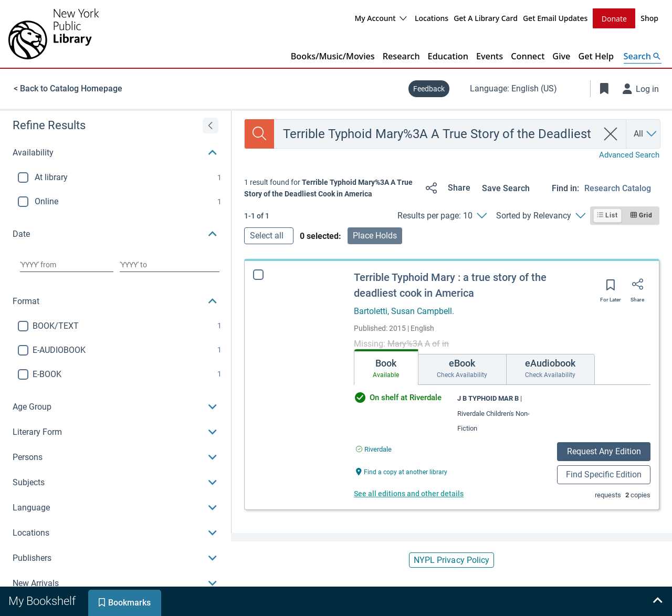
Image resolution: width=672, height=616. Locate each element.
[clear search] (611, 133)
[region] (115, 353)
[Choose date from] (67, 264)
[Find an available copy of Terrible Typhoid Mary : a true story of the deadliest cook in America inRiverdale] (374, 449)
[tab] (386, 367)
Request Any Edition (604, 451)
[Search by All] (646, 133)
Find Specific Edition (604, 474)
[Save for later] (611, 288)
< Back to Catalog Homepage (68, 88)
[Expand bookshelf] (657, 601)
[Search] (259, 133)
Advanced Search (629, 154)
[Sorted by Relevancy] (540, 215)
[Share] (446, 187)
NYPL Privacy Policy (452, 560)
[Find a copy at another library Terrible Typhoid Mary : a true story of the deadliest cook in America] (402, 471)
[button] (115, 152)
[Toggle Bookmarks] (604, 88)
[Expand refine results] (211, 125)
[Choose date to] (170, 264)
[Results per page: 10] (442, 215)
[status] (331, 188)
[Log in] (641, 88)
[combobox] (436, 133)
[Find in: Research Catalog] (622, 188)
